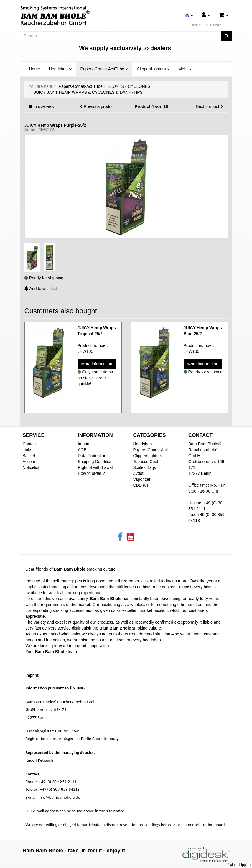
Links (28, 450)
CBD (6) (141, 485)
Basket (29, 456)
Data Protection (92, 456)
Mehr (185, 69)
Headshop (60, 69)
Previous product (99, 106)
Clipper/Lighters (153, 69)
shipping (244, 865)
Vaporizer (142, 479)
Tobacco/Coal (146, 462)
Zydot (138, 473)
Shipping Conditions (96, 462)
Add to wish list (41, 289)
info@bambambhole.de (59, 797)
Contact (30, 444)
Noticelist (31, 467)
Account (30, 462)
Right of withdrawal (95, 467)
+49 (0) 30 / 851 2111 (58, 782)
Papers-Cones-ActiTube (104, 69)
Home (35, 69)
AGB (82, 450)
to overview (44, 106)
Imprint (84, 444)
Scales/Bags (145, 467)
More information (97, 364)
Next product (207, 106)
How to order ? (91, 473)
